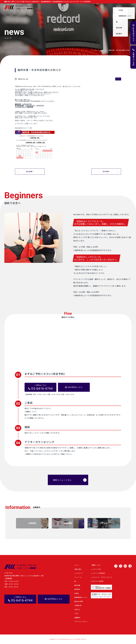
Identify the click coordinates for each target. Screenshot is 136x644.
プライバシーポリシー (81, 621)
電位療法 (77, 589)
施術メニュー (59, 7)
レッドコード (79, 573)
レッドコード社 (96, 569)
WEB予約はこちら (133, 34)
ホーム (40, 7)
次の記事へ (106, 171)
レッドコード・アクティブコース (101, 577)
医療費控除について (81, 597)
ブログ (110, 7)
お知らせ (102, 7)
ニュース (103, 50)
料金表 (77, 593)
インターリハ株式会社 (98, 573)
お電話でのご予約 (133, 59)
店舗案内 (129, 7)
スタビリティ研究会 (97, 581)
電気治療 (77, 585)
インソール (78, 577)
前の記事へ (30, 171)
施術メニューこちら (62, 480)
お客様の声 (93, 7)
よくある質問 (119, 7)
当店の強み (49, 7)
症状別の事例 (82, 7)
